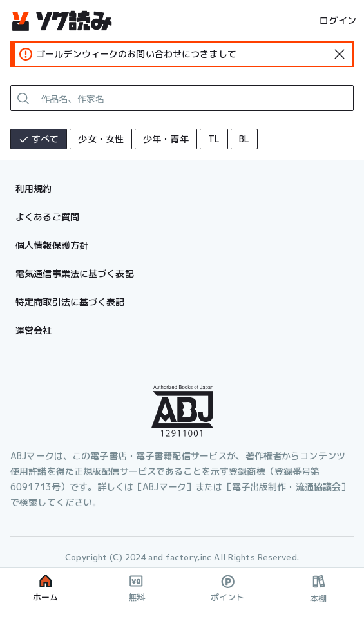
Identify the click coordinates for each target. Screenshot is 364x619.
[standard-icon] (340, 54)
